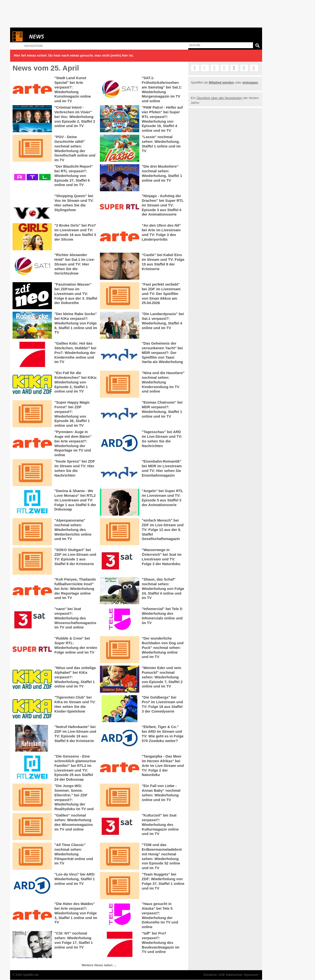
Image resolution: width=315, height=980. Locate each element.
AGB (222, 975)
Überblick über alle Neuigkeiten (219, 98)
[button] (195, 68)
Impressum (251, 975)
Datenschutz (234, 975)
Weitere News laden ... (99, 965)
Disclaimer (210, 975)
